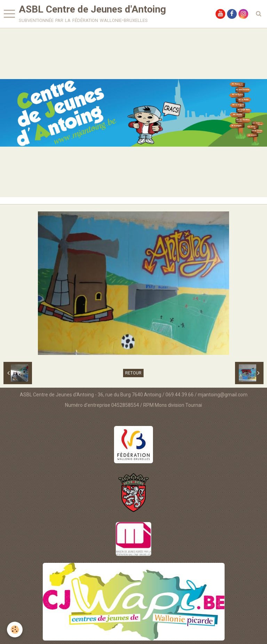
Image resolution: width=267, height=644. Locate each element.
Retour (133, 373)
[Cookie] (15, 630)
